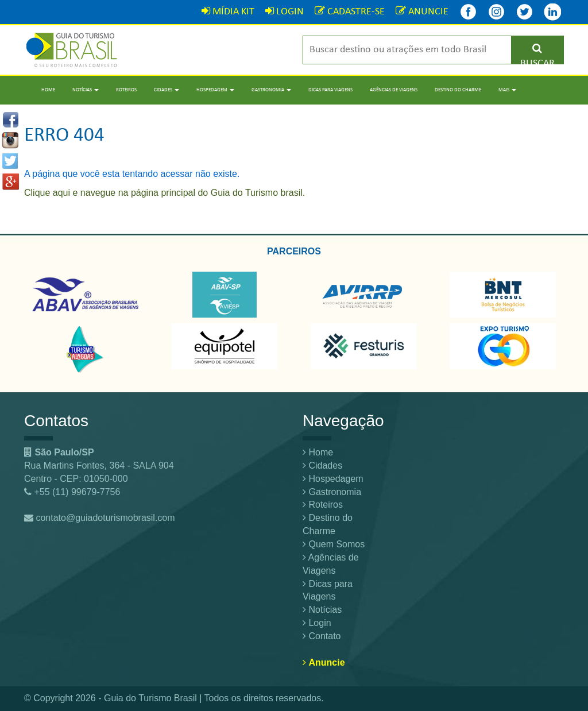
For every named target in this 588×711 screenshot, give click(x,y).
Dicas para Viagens (330, 90)
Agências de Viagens (394, 90)
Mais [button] (507, 90)
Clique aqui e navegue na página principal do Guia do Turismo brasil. (165, 193)
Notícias (322, 610)
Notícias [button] (86, 90)
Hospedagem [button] (215, 90)
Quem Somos (334, 544)
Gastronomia (332, 492)
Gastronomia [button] (271, 90)
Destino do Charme (458, 90)
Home (48, 90)
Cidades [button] (167, 90)
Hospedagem (333, 479)
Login (317, 623)
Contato (322, 636)
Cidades (322, 465)
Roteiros (126, 90)
